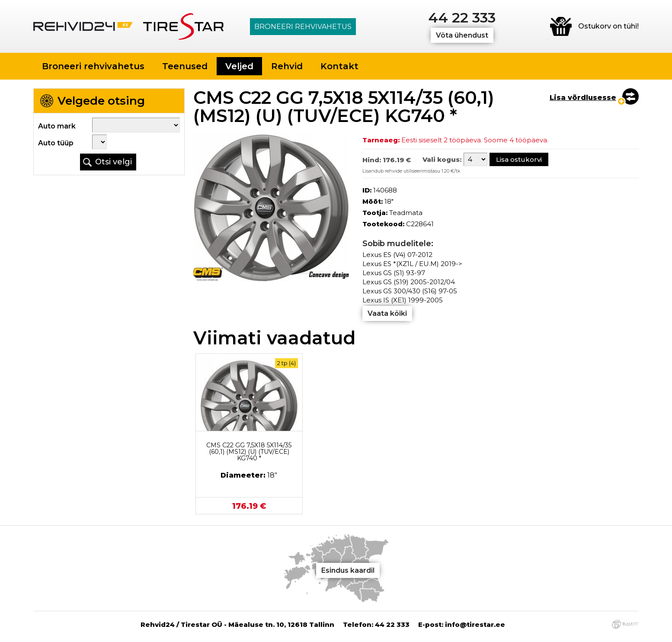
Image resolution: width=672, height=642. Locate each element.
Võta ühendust (462, 35)
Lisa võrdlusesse (583, 98)
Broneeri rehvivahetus (303, 27)
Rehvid (287, 66)
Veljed (239, 66)
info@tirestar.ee (475, 624)
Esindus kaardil (348, 570)
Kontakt (339, 66)
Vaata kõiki (387, 313)
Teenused (185, 66)
